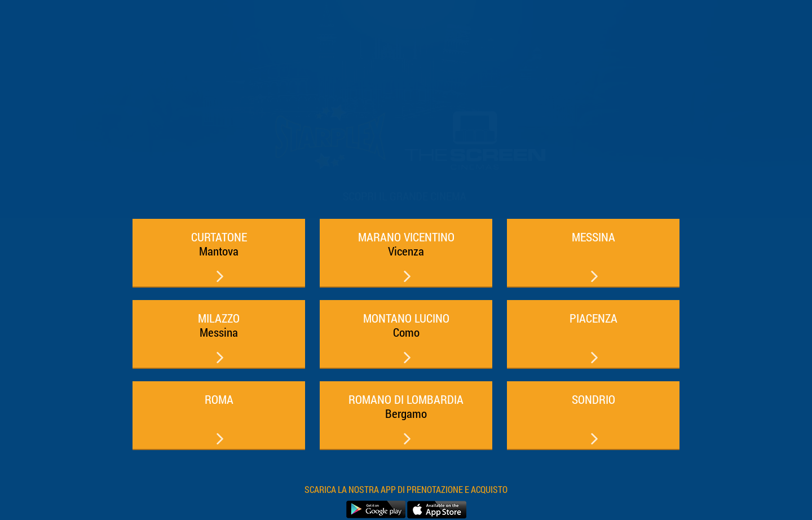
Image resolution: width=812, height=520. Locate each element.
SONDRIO (593, 399)
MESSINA (593, 237)
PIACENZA (593, 318)
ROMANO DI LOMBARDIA (406, 406)
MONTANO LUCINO (406, 325)
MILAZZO (219, 325)
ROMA (219, 399)
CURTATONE (219, 244)
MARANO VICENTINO (406, 244)
